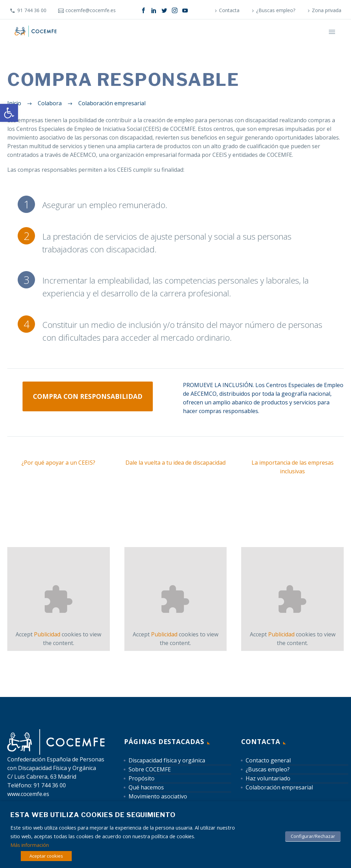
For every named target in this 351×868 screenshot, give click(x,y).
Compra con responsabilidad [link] (88, 396)
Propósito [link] (142, 778)
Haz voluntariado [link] (268, 778)
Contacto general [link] (268, 760)
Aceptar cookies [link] (46, 856)
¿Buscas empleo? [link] (276, 10)
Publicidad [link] (47, 634)
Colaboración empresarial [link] (279, 787)
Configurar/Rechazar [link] (313, 836)
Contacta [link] (229, 10)
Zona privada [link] (327, 10)
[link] (9, 113)
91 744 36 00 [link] (32, 10)
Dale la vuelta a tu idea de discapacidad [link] (175, 463)
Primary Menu (332, 32)
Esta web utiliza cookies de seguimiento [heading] (93, 815)
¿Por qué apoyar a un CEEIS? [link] (58, 463)
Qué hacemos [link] (146, 787)
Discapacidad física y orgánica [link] (167, 760)
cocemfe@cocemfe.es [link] (91, 10)
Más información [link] (30, 845)
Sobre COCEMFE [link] (150, 769)
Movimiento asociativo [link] (158, 796)
